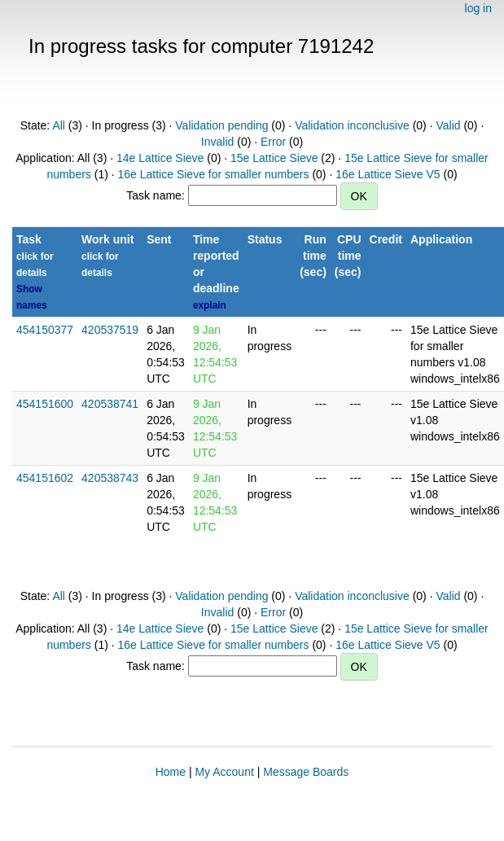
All (59, 125)
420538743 (110, 478)
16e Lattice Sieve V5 (388, 174)
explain (210, 305)
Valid (448, 125)
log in (478, 8)
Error (273, 142)
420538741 (110, 404)
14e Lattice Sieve (160, 158)
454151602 (45, 478)
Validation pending (221, 125)
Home (171, 772)
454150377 (45, 330)
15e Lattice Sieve (274, 158)
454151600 (45, 404)
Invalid (217, 142)
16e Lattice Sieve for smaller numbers (214, 174)
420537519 (110, 330)
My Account (224, 772)
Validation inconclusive (352, 125)
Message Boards (306, 772)
